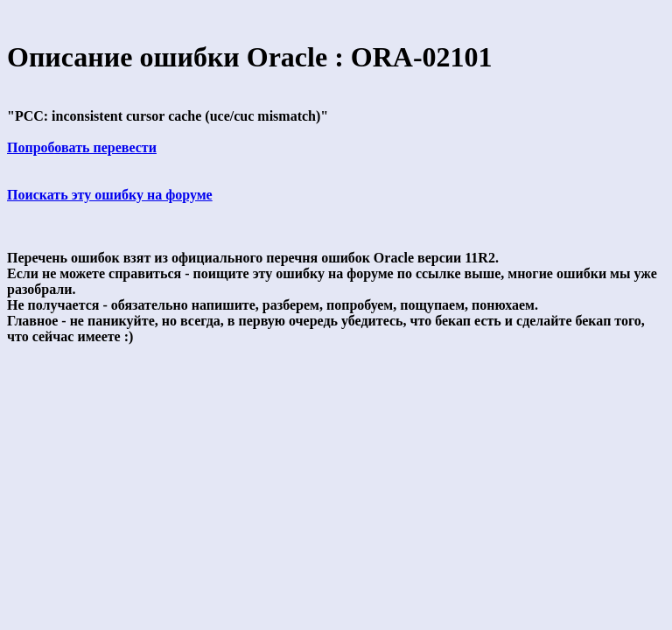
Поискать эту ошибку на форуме (110, 195)
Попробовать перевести (82, 147)
